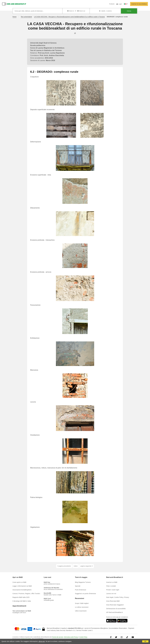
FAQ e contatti (111, 586)
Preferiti (112, 4)
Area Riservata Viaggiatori (115, 605)
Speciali (78, 586)
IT (126, 4)
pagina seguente (87, 566)
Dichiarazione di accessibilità (116, 609)
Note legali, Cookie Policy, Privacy (118, 597)
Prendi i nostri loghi (113, 590)
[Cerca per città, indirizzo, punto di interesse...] (38, 11)
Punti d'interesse (81, 590)
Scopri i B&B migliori (82, 603)
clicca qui (42, 641)
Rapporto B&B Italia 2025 (21, 597)
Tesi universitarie (26, 17)
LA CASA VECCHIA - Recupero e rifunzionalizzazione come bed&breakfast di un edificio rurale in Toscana (69, 17)
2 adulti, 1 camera (105, 11)
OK (145, 641)
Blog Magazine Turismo (83, 582)
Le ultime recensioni (82, 607)
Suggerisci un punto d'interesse (85, 594)
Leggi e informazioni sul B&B (22, 586)
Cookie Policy (83, 637)
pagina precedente (64, 566)
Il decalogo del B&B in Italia (22, 601)
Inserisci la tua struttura (139, 4)
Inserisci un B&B (112, 582)
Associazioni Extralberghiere (22, 590)
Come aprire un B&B (19, 582)
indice (76, 566)
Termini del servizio (58, 637)
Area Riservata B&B (113, 601)
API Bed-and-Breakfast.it (115, 612)
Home (14, 17)
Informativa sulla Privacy (71, 637)
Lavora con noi (111, 594)
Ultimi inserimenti (81, 611)
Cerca (129, 11)
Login (119, 4)
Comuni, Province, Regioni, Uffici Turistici (26, 594)
